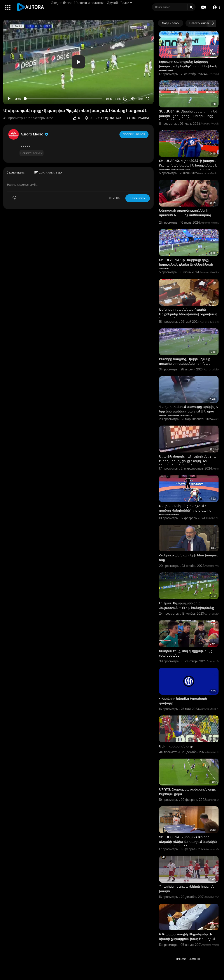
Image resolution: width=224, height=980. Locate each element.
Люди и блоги (62, 3)
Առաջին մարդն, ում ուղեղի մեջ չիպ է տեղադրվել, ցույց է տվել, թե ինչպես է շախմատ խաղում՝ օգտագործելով (188, 463)
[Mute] (133, 99)
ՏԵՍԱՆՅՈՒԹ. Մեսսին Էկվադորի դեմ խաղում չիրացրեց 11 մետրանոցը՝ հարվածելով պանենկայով (188, 116)
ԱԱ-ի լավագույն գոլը (176, 746)
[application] (78, 62)
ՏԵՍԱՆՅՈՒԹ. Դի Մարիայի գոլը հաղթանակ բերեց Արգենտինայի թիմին (186, 265)
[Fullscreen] (147, 99)
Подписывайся (134, 134)
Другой (113, 3)
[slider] (64, 99)
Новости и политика (90, 3)
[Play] (9, 99)
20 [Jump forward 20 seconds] (125, 99)
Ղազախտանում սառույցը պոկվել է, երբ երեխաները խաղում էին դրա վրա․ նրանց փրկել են (188, 411)
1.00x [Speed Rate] (118, 99)
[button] (216, 7)
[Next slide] (213, 23)
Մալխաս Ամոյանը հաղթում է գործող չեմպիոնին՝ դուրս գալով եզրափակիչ (185, 510)
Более (126, 3)
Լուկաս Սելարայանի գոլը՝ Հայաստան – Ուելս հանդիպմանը (187, 606)
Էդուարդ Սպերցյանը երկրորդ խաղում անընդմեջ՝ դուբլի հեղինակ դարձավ (188, 66)
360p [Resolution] (140, 99)
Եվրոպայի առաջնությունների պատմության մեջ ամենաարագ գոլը (185, 215)
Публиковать (137, 198)
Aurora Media (35, 134)
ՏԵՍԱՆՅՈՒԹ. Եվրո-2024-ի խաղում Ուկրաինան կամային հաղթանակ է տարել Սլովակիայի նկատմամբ (188, 165)
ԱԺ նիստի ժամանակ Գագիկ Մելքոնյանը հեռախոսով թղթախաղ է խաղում (188, 314)
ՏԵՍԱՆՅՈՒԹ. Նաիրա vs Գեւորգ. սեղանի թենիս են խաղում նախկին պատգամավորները (188, 842)
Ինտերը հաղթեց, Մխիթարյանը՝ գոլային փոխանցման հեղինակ (185, 361)
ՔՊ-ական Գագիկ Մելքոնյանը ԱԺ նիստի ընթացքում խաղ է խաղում (187, 937)
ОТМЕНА (114, 198)
